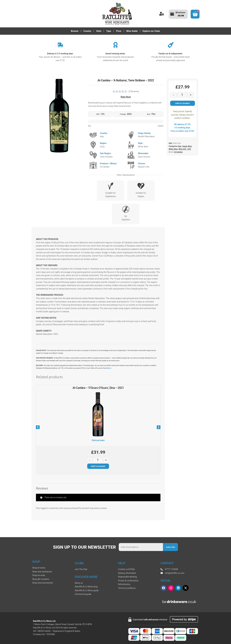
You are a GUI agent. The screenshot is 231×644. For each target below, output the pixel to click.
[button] (38, 427)
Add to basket (183, 103)
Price (119, 31)
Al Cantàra (178, 152)
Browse (75, 31)
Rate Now (126, 97)
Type (109, 31)
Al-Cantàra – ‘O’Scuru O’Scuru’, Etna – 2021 (98, 388)
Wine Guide (132, 31)
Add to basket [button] (98, 466)
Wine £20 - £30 (185, 149)
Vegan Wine (187, 146)
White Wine (173, 149)
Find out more (98, 440)
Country (87, 31)
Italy (180, 146)
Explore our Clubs (151, 31)
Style (99, 31)
